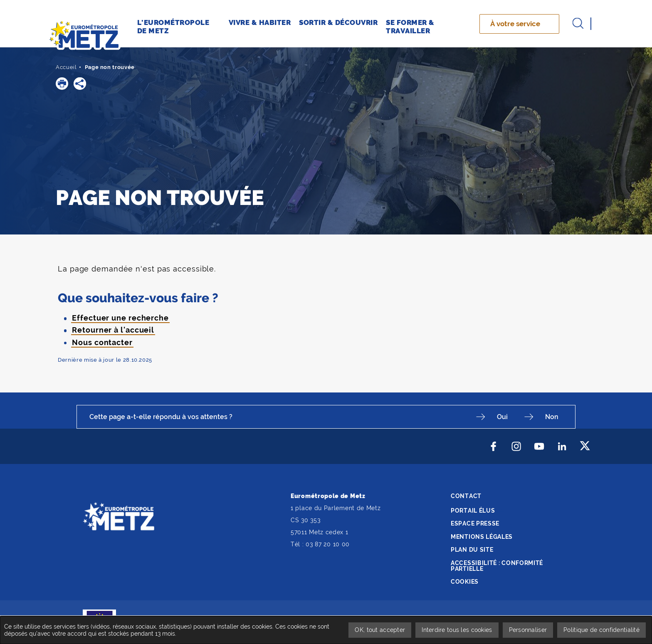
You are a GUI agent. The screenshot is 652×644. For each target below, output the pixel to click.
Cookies (465, 582)
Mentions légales (482, 537)
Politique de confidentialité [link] (601, 630)
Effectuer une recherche (120, 318)
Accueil (66, 67)
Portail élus (473, 511)
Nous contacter (102, 342)
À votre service (515, 24)
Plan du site (472, 550)
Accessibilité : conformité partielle (497, 566)
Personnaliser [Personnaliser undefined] (528, 630)
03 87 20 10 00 (328, 544)
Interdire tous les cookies (457, 630)
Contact (466, 496)
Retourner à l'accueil (113, 330)
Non (552, 417)
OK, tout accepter (380, 630)
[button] (62, 84)
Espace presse (475, 523)
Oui (502, 417)
